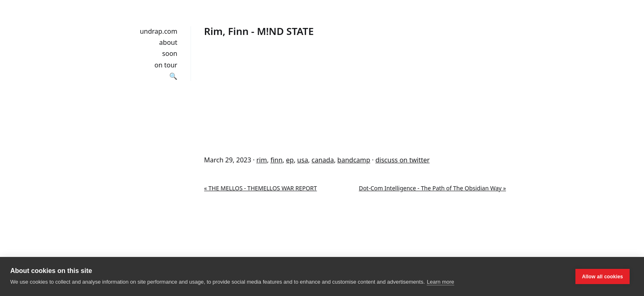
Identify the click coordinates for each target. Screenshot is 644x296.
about (168, 42)
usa (303, 160)
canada (323, 160)
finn (276, 160)
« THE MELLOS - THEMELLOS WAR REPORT (261, 188)
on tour (166, 65)
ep (290, 160)
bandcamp (354, 160)
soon (170, 53)
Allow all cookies (603, 277)
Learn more (440, 282)
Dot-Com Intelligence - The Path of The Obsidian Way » (432, 188)
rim (262, 160)
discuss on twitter (402, 160)
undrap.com (158, 31)
